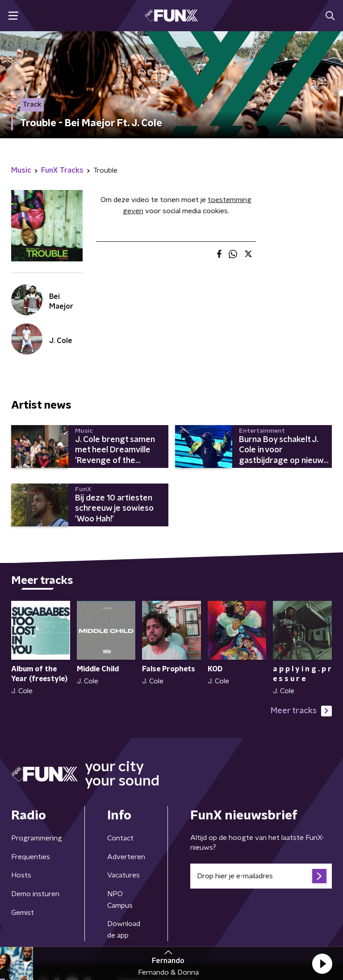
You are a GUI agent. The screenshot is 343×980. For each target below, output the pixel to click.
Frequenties (31, 857)
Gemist (23, 913)
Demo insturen (35, 894)
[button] (322, 963)
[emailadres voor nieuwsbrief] (261, 876)
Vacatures (123, 875)
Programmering (37, 838)
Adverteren (126, 857)
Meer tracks (301, 711)
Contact (120, 838)
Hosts (21, 875)
